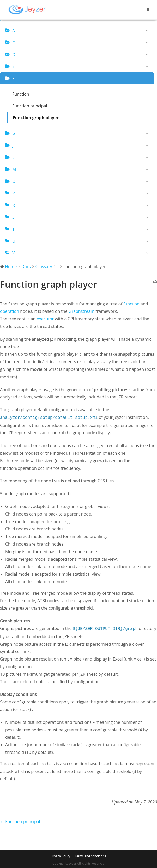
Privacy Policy (61, 855)
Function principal (30, 106)
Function (21, 94)
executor (45, 319)
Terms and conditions (90, 855)
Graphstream (81, 311)
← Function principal (20, 820)
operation (10, 311)
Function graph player (36, 118)
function (131, 304)
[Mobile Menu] (148, 10)
